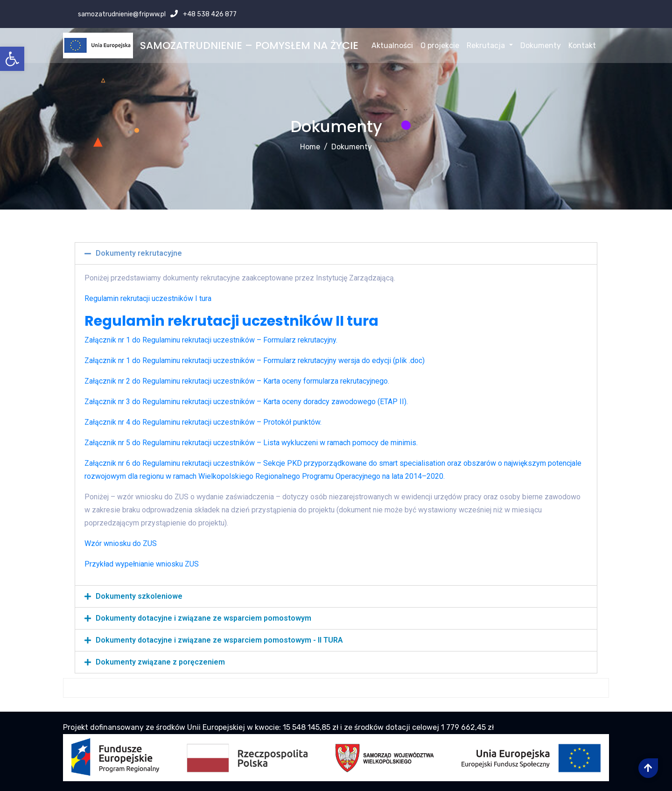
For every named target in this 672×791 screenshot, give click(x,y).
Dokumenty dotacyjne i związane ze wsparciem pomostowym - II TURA (219, 640)
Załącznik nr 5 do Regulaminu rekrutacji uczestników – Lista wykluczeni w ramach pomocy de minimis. (251, 443)
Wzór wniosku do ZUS (121, 543)
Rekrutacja (490, 45)
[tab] (336, 253)
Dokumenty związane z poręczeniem (160, 662)
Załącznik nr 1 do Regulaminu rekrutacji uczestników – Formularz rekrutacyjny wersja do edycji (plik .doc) (255, 360)
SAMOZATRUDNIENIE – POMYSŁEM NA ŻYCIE (249, 45)
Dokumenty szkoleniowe (139, 596)
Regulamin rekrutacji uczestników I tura (148, 298)
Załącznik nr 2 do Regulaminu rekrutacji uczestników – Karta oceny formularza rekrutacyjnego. (237, 381)
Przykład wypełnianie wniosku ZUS (142, 564)
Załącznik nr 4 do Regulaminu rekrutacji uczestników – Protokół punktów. (203, 422)
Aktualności (392, 45)
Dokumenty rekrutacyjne (139, 253)
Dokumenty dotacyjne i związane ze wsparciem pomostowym (203, 618)
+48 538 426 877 (209, 14)
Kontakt (582, 45)
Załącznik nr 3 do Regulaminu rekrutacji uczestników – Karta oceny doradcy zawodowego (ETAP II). (246, 402)
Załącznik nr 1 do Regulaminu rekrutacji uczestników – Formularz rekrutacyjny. (211, 340)
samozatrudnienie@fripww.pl (121, 14)
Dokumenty (541, 45)
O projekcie (440, 45)
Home (310, 147)
